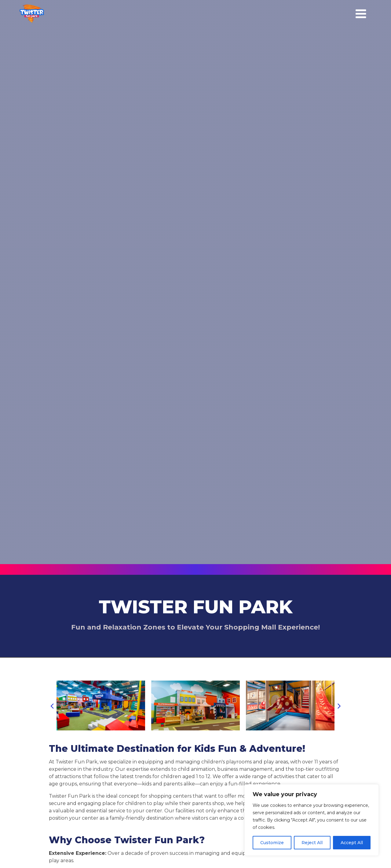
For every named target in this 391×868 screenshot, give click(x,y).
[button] (52, 706)
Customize (272, 843)
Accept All (352, 843)
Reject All (312, 843)
